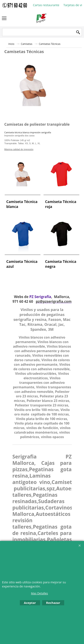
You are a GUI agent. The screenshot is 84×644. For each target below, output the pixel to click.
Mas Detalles (39, 593)
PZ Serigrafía (40, 297)
